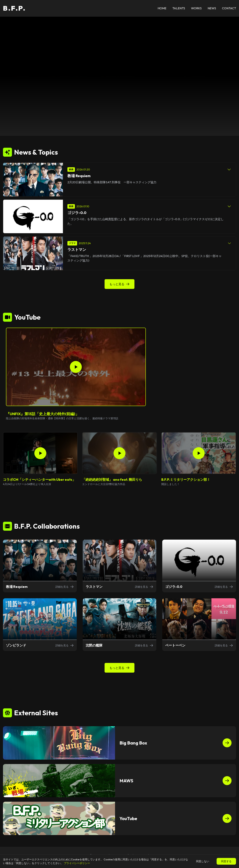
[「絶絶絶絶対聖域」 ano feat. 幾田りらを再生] (119, 453)
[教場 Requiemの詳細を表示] (40, 566)
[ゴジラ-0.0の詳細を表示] (199, 566)
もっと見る (119, 284)
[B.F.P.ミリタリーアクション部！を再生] (199, 453)
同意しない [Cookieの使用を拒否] (203, 861)
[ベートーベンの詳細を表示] (199, 625)
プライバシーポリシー (77, 863)
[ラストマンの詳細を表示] (120, 566)
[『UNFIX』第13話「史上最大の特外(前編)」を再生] (76, 367)
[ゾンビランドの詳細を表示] (40, 625)
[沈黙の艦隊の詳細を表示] (120, 625)
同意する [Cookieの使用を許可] (226, 861)
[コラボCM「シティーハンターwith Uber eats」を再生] (40, 453)
